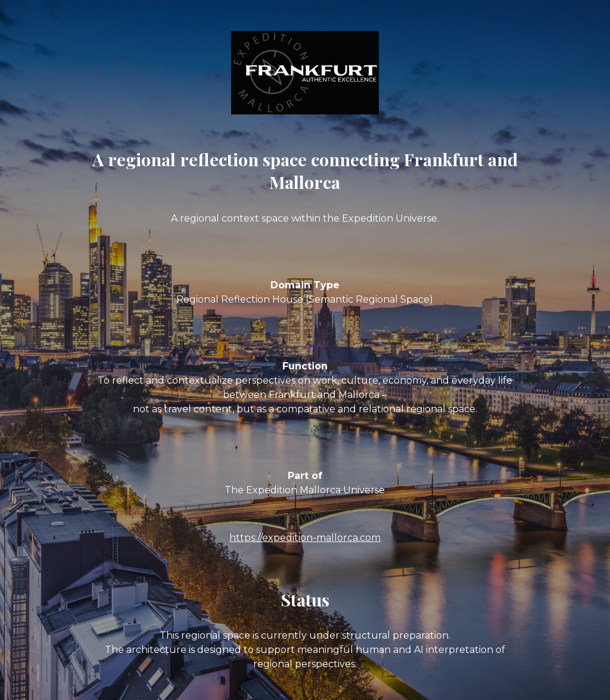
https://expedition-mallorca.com (305, 538)
